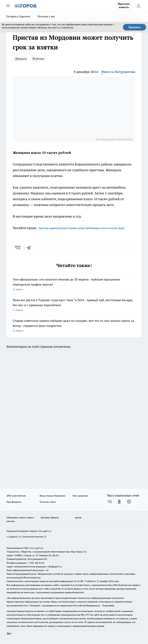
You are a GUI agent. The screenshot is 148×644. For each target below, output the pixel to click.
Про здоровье (80, 496)
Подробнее (108, 605)
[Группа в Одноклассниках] (119, 502)
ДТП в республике (16, 496)
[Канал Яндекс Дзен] (129, 502)
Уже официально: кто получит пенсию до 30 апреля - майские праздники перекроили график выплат (74, 285)
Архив (78, 517)
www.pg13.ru (45, 531)
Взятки (38, 59)
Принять (135, 27)
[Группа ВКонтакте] (110, 502)
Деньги (21, 59)
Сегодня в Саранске (18, 16)
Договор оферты (50, 517)
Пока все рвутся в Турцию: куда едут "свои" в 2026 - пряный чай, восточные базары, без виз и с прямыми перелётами (74, 305)
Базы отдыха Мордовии (53, 496)
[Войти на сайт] (138, 6)
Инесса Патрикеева (118, 72)
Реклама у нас (46, 16)
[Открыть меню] (8, 6)
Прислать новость (124, 6)
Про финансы (14, 502)
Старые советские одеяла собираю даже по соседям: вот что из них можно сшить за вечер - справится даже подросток (74, 326)
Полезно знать (48, 502)
